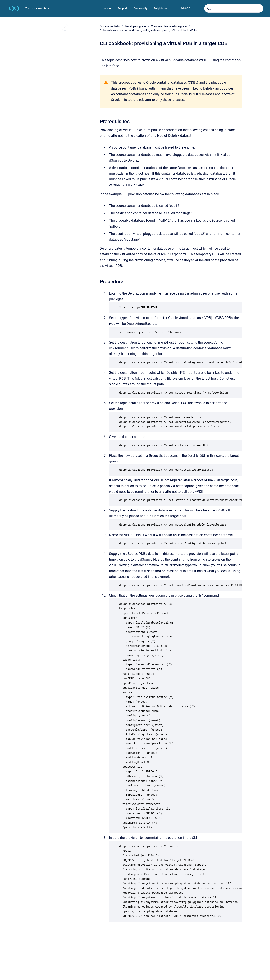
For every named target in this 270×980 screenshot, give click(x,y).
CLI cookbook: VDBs (185, 30)
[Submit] (209, 8)
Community (140, 8)
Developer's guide (135, 26)
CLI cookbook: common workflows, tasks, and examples (133, 30)
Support (122, 8)
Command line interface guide (169, 26)
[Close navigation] (65, 27)
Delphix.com (162, 8)
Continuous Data (37, 8)
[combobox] (234, 8)
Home (107, 8)
